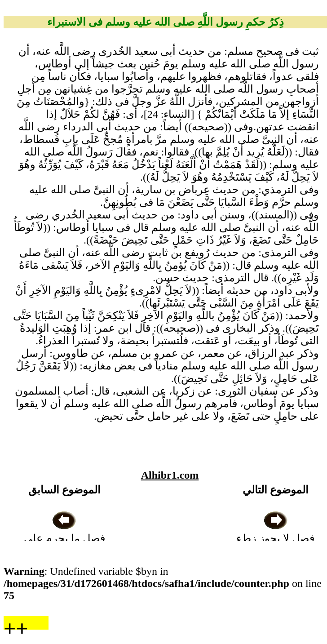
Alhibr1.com (170, 475)
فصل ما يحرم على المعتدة (64, 538)
